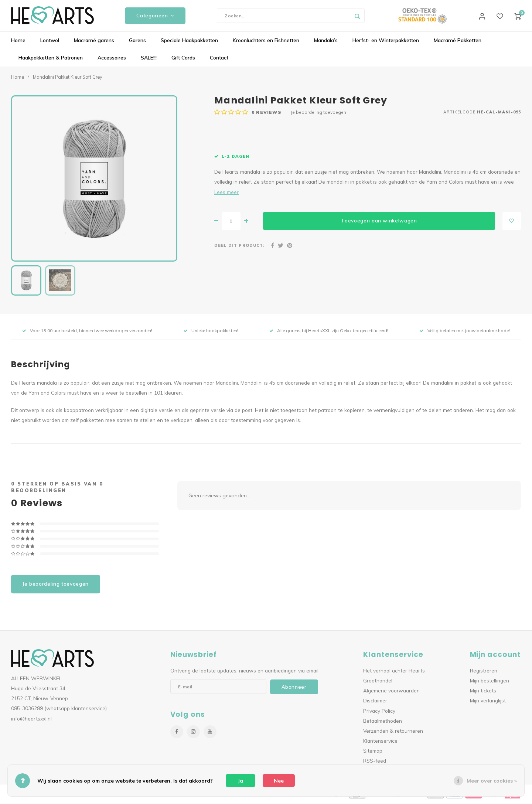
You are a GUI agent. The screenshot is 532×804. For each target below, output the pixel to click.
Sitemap (373, 753)
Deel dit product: (239, 247)
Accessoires (112, 60)
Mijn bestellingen (490, 682)
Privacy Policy (379, 713)
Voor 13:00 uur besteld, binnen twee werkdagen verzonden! (87, 332)
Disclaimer (375, 703)
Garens (137, 42)
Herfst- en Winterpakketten (386, 42)
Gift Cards (183, 60)
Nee (279, 781)
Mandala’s (326, 42)
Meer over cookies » (492, 781)
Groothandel (378, 682)
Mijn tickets (483, 693)
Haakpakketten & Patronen (51, 60)
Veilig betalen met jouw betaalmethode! (465, 332)
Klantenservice (380, 742)
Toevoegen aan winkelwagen (379, 223)
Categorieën (155, 17)
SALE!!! (149, 60)
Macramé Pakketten (458, 42)
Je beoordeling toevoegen (318, 114)
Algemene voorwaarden (391, 693)
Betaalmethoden (383, 723)
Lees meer (226, 194)
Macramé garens (94, 42)
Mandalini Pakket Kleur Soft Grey (68, 79)
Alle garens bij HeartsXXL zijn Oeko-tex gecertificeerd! (329, 332)
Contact (219, 60)
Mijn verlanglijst (488, 703)
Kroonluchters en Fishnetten (266, 42)
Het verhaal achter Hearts (394, 672)
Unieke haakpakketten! (211, 332)
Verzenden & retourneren (393, 733)
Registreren (484, 672)
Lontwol (50, 42)
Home (18, 42)
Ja (241, 781)
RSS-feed (375, 763)
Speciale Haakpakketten (189, 42)
